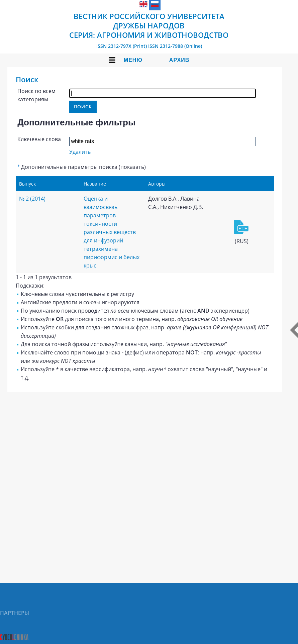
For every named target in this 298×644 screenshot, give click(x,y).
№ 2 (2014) (32, 199)
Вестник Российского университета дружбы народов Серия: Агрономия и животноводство (149, 25)
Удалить (80, 152)
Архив (179, 60)
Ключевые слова (39, 139)
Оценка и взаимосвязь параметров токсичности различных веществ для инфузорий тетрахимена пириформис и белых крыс (112, 232)
